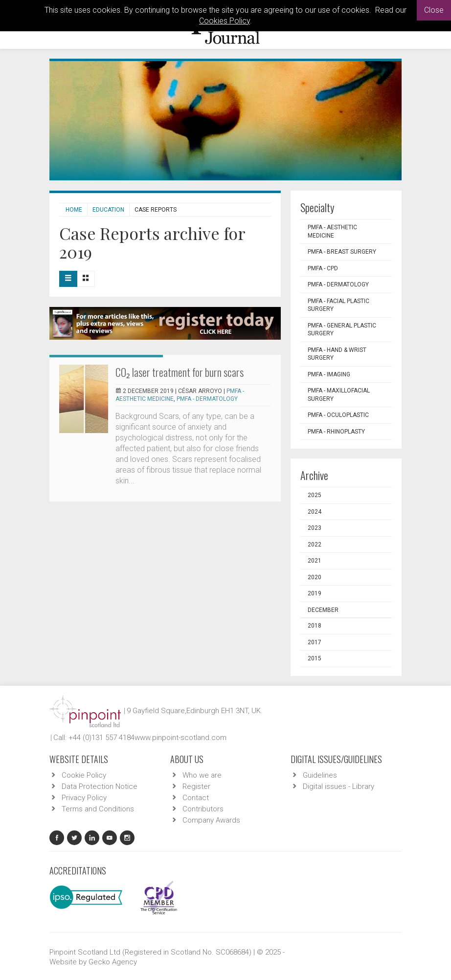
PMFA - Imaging (329, 374)
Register (196, 786)
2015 (315, 658)
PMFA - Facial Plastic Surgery (338, 305)
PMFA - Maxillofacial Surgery (339, 395)
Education (108, 210)
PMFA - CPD (323, 268)
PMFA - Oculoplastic (338, 415)
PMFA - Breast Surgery (342, 252)
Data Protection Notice (100, 786)
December (323, 610)
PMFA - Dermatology (207, 399)
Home (74, 210)
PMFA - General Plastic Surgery (342, 330)
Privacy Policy (84, 798)
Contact (196, 798)
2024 (315, 512)
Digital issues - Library (338, 786)
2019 (315, 593)
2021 (315, 561)
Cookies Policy (225, 21)
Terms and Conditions (98, 809)
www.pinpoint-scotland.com (180, 738)
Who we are (202, 775)
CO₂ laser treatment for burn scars (180, 372)
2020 (315, 577)
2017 (315, 642)
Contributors (203, 809)
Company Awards (211, 820)
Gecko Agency (113, 962)
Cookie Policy (84, 775)
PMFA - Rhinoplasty (336, 432)
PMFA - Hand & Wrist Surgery (337, 354)
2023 (315, 528)
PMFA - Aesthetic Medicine (332, 231)
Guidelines (320, 775)
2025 (315, 495)
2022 (315, 544)
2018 (315, 626)
